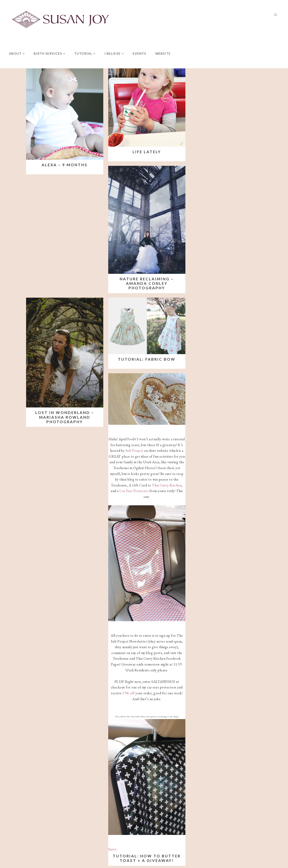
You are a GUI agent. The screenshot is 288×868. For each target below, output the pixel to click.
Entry (113, 849)
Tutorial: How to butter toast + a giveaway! (147, 858)
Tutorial (85, 53)
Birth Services (49, 53)
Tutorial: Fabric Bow (147, 359)
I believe (114, 53)
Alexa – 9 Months (65, 165)
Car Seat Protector (134, 491)
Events (139, 53)
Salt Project (134, 451)
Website (163, 53)
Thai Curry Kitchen (167, 485)
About (17, 53)
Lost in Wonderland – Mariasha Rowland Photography (65, 417)
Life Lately (147, 152)
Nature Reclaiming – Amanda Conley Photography (147, 283)
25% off (129, 693)
